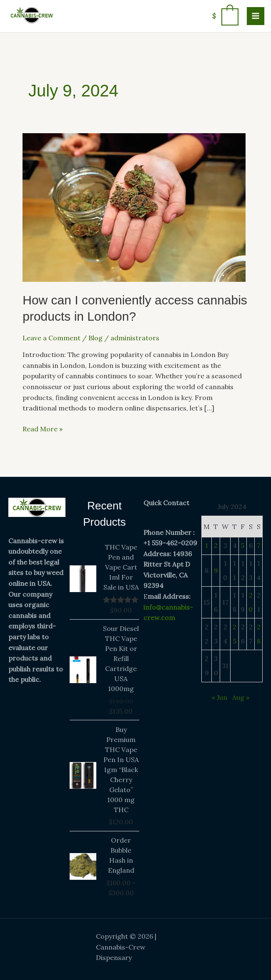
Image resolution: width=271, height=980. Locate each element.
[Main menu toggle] (256, 16)
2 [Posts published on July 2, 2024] (216, 545)
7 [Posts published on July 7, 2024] (258, 545)
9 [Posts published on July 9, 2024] (216, 570)
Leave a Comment (51, 338)
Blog (95, 338)
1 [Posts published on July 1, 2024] (207, 545)
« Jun (220, 697)
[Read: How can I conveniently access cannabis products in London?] (134, 207)
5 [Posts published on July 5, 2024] (243, 545)
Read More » (43, 428)
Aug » (241, 697)
